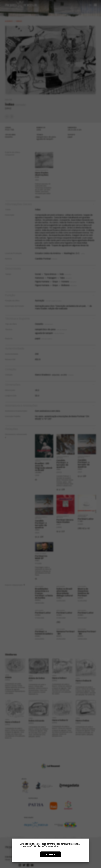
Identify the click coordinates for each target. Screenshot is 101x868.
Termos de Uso (52, 846)
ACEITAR (50, 855)
